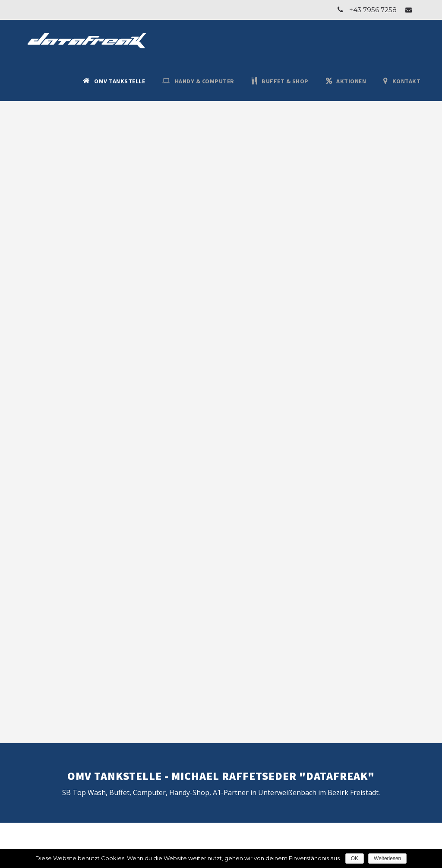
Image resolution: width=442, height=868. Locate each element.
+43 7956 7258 (373, 10)
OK (355, 859)
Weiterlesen (387, 859)
